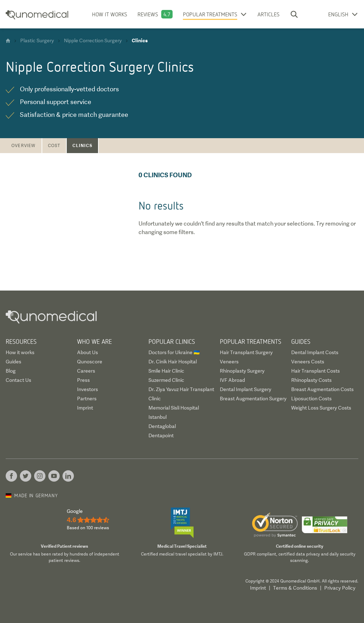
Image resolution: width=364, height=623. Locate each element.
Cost (54, 146)
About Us (88, 352)
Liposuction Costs (311, 399)
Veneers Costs (308, 362)
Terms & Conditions (295, 588)
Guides (13, 362)
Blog (11, 371)
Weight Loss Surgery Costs (321, 408)
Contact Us (18, 380)
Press (83, 380)
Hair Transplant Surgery (246, 352)
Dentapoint (161, 435)
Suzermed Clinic (166, 380)
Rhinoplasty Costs (311, 380)
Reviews (148, 14)
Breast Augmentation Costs (322, 389)
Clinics (82, 145)
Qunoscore (90, 362)
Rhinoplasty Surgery (242, 371)
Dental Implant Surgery (246, 389)
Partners (87, 399)
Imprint (85, 408)
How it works (110, 14)
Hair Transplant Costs (316, 371)
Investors (88, 389)
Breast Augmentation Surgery (253, 399)
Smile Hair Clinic (166, 371)
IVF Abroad (232, 380)
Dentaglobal (162, 426)
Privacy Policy (340, 588)
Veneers (229, 362)
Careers (86, 371)
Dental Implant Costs (315, 352)
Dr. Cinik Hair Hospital (173, 362)
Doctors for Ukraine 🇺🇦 (174, 352)
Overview (24, 146)
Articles (268, 14)
